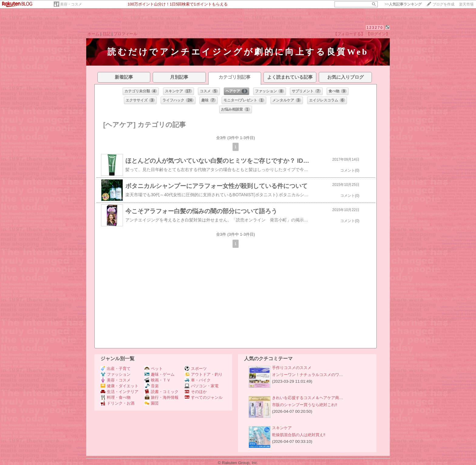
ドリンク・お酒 (117, 403)
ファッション (116, 374)
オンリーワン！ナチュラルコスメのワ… (308, 375)
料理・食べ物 (116, 397)
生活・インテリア (119, 392)
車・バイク (198, 380)
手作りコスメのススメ (292, 368)
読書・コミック (161, 392)
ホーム (93, 34)
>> (403, 4)
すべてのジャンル (204, 397)
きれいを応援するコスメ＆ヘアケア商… (308, 398)
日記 (107, 34)
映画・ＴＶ (158, 380)
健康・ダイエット (119, 386)
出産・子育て (116, 369)
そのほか (196, 392)
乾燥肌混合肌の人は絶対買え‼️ (299, 435)
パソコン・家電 (202, 386)
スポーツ (196, 369)
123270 (375, 27)
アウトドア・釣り (204, 374)
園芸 (152, 403)
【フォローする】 (349, 34)
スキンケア (282, 428)
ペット (154, 369)
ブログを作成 (444, 4)
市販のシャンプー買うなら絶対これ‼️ (305, 405)
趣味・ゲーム (160, 374)
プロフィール (125, 34)
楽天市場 (466, 4)
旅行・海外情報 (161, 397)
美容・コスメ (71, 4)
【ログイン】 (378, 34)
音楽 (152, 386)
